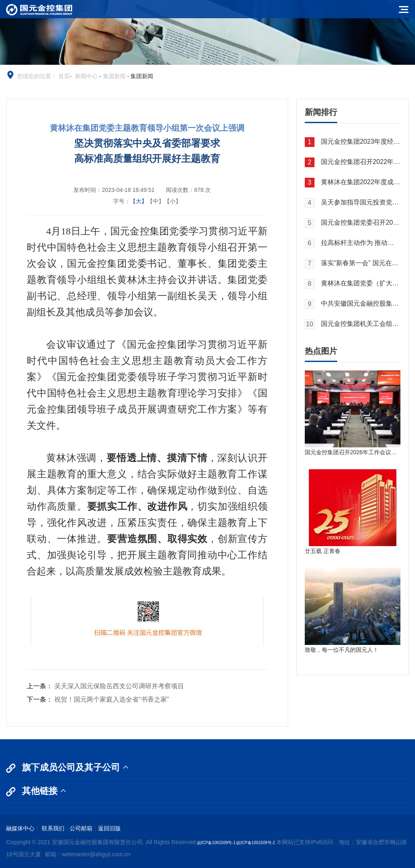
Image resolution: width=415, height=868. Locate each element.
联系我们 (52, 828)
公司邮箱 (81, 828)
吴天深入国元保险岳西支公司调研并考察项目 (119, 686)
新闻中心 (86, 76)
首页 (64, 76)
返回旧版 (109, 828)
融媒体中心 (20, 828)
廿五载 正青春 (323, 551)
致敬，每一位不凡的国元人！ (342, 650)
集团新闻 (114, 76)
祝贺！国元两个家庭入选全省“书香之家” (112, 699)
